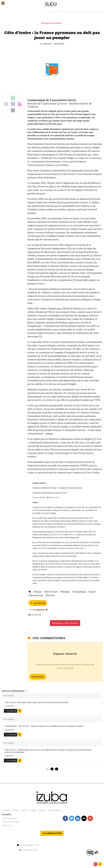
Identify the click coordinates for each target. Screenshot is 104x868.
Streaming (7, 825)
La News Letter (52, 833)
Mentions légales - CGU (28, 845)
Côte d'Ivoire (51, 592)
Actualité (59, 11)
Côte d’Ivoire (97, 11)
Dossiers (42, 810)
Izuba (23, 850)
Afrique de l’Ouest (82, 11)
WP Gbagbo (9, 696)
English (33, 810)
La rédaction (46, 44)
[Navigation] (51, 4)
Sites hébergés (55, 810)
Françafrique (80, 592)
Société (24, 810)
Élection (50, 595)
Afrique (69, 11)
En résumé (11, 711)
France (92, 592)
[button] (2, 3)
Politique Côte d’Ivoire (52, 23)
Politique (65, 592)
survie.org (38, 603)
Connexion (38, 677)
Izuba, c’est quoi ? (10, 818)
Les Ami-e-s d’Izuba (11, 822)
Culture (15, 810)
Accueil (50, 11)
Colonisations (36, 595)
